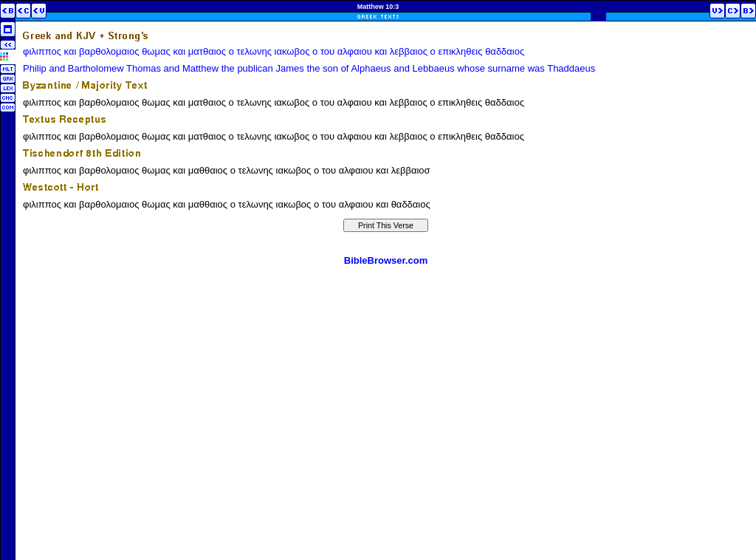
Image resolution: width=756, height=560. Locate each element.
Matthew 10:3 (378, 7)
